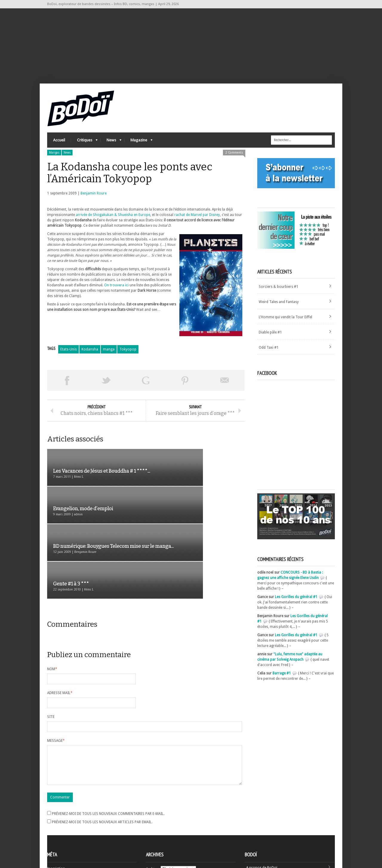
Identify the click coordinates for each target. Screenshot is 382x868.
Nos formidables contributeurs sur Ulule (279, 839)
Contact (253, 829)
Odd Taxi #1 (269, 357)
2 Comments (234, 162)
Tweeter (106, 390)
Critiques (84, 151)
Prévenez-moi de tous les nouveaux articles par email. (102, 773)
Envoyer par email (225, 390)
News (111, 151)
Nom (52, 613)
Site (51, 661)
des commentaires (66, 836)
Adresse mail (60, 637)
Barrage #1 (282, 682)
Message (56, 685)
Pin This (185, 390)
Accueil (59, 149)
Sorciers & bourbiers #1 (279, 296)
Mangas (54, 162)
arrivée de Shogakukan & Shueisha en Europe (113, 224)
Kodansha (90, 359)
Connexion (56, 825)
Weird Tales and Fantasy (279, 311)
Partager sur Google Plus (146, 390)
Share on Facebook (67, 390)
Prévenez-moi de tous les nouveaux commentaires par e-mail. (108, 765)
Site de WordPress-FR (65, 841)
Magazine (138, 151)
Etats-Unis (68, 359)
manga (109, 359)
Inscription (56, 820)
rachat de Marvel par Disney (197, 224)
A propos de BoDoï (262, 819)
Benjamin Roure (94, 203)
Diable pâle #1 (270, 342)
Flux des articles (64, 831)
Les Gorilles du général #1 (296, 606)
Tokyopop (128, 359)
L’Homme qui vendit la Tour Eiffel (285, 326)
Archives (153, 820)
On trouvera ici (116, 294)
